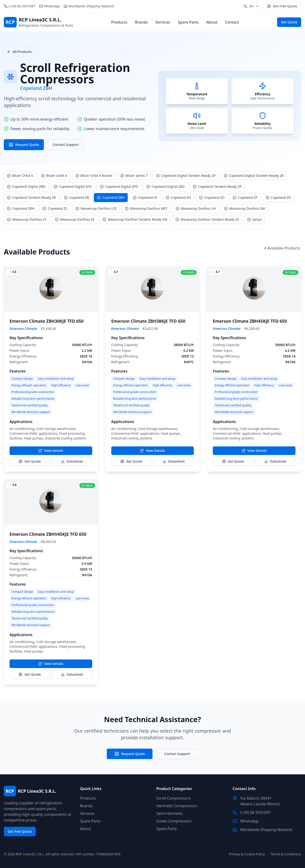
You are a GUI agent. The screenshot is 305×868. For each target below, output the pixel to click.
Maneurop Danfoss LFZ (96, 208)
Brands (141, 22)
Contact (232, 22)
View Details (51, 451)
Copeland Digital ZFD (73, 186)
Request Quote (24, 145)
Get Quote (289, 22)
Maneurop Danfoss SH (196, 208)
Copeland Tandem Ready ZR (31, 197)
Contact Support (66, 145)
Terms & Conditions (286, 854)
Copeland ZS (55, 208)
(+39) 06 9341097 (22, 6)
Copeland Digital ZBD (26, 186)
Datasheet (72, 461)
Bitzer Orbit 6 (20, 176)
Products (119, 22)
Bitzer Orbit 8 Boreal (94, 176)
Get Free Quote (282, 6)
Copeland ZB (76, 197)
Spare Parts (188, 22)
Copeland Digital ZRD (165, 186)
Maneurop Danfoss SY (27, 219)
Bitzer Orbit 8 (54, 176)
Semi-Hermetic (170, 813)
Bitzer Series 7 (134, 176)
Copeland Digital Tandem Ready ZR (254, 176)
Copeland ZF (145, 197)
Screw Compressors (174, 821)
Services (163, 22)
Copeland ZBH (111, 197)
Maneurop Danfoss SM (244, 208)
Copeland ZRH (21, 208)
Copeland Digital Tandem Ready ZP (186, 176)
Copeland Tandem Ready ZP (217, 186)
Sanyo (254, 219)
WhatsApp (52, 6)
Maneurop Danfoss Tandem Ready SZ (207, 219)
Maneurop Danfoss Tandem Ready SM (135, 219)
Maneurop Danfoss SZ (75, 219)
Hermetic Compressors (177, 806)
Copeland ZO (212, 197)
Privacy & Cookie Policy (247, 854)
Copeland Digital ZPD (119, 186)
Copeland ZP (245, 197)
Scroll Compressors (173, 798)
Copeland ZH (178, 197)
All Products (19, 52)
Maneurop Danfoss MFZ (146, 208)
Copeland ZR (278, 197)
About (212, 22)
